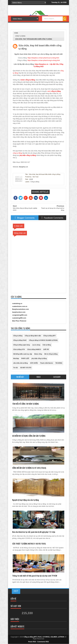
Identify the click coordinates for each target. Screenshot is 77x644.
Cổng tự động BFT (49, 336)
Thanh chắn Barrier (47, 363)
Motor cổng (38, 354)
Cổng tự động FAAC (20, 340)
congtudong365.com (20, 315)
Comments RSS (43, 642)
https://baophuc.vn (41, 64)
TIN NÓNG (59, 363)
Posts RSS (32, 642)
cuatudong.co (17, 304)
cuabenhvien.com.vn (20, 306)
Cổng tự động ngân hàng (22, 345)
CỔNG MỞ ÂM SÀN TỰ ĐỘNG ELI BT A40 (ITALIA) (29, 468)
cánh (49, 91)
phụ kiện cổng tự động (39, 358)
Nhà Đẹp (16, 358)
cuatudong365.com (19, 318)
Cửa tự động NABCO (34, 349)
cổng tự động (30, 80)
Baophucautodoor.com (21, 309)
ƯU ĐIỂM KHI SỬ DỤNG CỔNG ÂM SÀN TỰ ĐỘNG (29, 436)
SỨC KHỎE (34, 363)
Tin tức (16, 368)
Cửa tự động (47, 345)
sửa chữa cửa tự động (20, 363)
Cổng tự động (20, 36)
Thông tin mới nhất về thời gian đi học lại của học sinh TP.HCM (35, 576)
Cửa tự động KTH (19, 349)
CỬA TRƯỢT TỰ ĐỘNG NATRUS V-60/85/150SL (29, 544)
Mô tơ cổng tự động (51, 354)
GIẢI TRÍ (46, 349)
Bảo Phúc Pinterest (19, 321)
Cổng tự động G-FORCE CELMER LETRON (43, 340)
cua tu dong (36, 345)
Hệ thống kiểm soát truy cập (23, 354)
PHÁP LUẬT (25, 358)
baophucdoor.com (19, 312)
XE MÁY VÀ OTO (26, 368)
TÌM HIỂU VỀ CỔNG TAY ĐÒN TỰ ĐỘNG (26, 404)
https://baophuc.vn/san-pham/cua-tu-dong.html (43, 58)
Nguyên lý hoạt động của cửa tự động (26, 500)
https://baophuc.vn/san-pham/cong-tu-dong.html (44, 60)
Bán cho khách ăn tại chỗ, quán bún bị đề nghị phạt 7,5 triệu (34, 532)
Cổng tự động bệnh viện (33, 336)
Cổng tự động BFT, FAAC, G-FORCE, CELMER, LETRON (44, 637)
